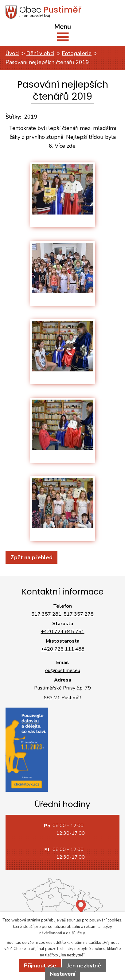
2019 (31, 117)
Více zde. (66, 146)
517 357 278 (79, 614)
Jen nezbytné (84, 966)
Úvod (12, 53)
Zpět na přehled (31, 557)
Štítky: (13, 117)
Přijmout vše (40, 966)
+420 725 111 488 (63, 649)
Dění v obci (40, 53)
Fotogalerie (77, 53)
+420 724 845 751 (63, 632)
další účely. (76, 933)
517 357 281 (46, 614)
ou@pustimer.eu (63, 670)
